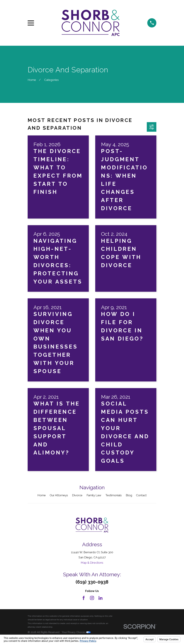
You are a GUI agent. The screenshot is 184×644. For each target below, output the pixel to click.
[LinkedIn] (101, 598)
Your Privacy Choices (76, 632)
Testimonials (114, 495)
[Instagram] (92, 598)
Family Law (94, 495)
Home (42, 495)
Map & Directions (92, 563)
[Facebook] (84, 598)
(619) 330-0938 (92, 582)
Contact (141, 495)
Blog (129, 495)
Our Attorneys (59, 495)
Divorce (77, 495)
